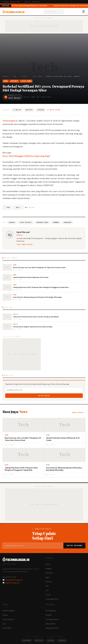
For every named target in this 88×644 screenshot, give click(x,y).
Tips (47, 590)
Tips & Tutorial (8, 619)
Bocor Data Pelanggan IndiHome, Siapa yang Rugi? (26, 156)
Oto (47, 586)
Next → (19, 207)
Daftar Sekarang (74, 545)
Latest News (37, 76)
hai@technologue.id (12, 583)
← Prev (7, 207)
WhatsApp (29, 110)
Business (49, 573)
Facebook (41, 110)
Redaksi (49, 615)
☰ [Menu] (84, 12)
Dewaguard (68, 222)
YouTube (51, 640)
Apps (48, 577)
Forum (48, 595)
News (15, 76)
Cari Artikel (7, 628)
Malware (12, 222)
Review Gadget (9, 611)
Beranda (6, 76)
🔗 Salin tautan (54, 110)
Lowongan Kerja (52, 599)
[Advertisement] (44, 56)
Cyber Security (26, 222)
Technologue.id (10, 121)
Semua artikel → (79, 413)
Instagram (26, 640)
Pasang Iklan (51, 624)
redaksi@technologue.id (14, 580)
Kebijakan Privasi (52, 628)
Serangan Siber (42, 222)
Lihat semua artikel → (26, 244)
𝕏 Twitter (17, 110)
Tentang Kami (51, 611)
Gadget (49, 569)
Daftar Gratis (44, 396)
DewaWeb (56, 222)
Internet (24, 76)
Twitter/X (39, 640)
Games (5, 615)
